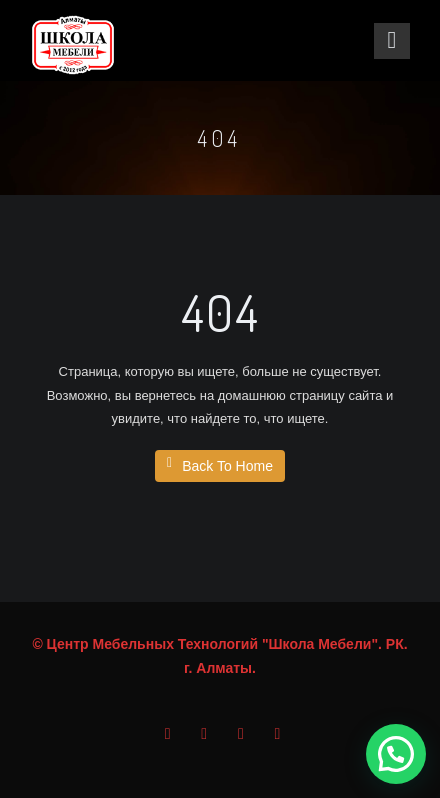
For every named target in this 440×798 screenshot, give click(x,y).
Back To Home (220, 465)
